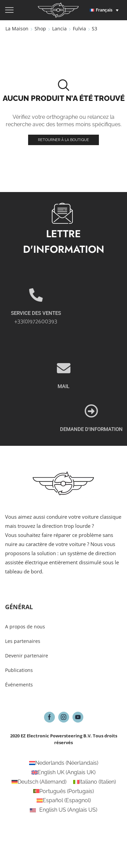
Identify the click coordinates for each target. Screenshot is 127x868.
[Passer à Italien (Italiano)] (94, 782)
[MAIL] (64, 397)
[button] (106, 10)
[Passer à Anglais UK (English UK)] (63, 772)
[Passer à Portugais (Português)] (63, 791)
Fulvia (79, 29)
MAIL (63, 415)
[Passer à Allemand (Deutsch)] (39, 782)
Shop (40, 29)
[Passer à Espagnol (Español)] (64, 801)
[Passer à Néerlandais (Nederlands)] (64, 763)
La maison (17, 29)
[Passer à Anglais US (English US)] (63, 810)
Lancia (59, 29)
